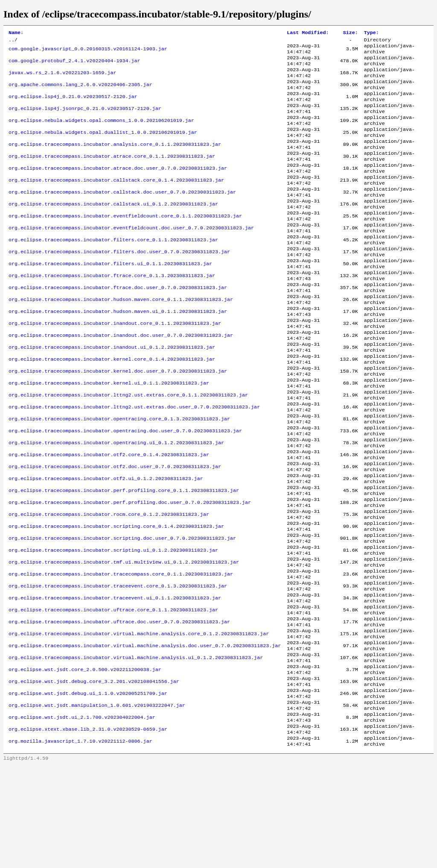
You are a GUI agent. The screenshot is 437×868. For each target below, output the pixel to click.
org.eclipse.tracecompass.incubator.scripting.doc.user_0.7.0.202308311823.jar (122, 611)
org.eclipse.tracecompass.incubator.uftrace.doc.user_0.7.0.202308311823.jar (119, 706)
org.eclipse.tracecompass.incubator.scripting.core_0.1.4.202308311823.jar (116, 597)
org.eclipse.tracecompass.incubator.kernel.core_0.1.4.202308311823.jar (112, 406)
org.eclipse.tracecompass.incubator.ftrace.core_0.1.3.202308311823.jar (112, 311)
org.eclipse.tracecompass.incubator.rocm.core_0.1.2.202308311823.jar (109, 584)
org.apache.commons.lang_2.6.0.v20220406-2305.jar (80, 93)
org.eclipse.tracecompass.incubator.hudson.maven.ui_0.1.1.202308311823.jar (118, 352)
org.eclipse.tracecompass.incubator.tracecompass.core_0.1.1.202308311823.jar (121, 652)
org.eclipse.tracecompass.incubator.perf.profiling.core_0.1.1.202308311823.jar (124, 556)
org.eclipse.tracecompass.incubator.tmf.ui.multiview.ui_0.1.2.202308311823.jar (124, 638)
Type (371, 33)
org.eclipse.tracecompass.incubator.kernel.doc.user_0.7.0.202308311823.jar (118, 420)
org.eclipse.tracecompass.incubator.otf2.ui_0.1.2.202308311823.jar (106, 543)
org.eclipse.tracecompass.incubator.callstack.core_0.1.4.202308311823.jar (116, 202)
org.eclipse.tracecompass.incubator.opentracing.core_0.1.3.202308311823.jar (119, 475)
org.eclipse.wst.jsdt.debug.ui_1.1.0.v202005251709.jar (88, 788)
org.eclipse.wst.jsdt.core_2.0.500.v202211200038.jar (85, 761)
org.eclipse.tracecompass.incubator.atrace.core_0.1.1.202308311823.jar (112, 174)
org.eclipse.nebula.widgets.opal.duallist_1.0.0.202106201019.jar (103, 147)
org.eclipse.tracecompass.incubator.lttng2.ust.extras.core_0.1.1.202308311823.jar (128, 447)
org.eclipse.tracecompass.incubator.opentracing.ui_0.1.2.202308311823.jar (116, 502)
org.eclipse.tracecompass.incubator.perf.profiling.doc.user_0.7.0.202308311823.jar (130, 570)
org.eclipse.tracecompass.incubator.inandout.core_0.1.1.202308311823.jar (115, 365)
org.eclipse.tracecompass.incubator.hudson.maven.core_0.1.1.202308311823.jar (121, 338)
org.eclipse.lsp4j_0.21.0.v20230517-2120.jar (73, 106)
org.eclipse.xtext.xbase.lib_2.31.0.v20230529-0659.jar (88, 829)
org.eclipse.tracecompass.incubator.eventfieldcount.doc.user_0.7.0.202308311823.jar (131, 256)
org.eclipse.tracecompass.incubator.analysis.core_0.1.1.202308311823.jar (115, 161)
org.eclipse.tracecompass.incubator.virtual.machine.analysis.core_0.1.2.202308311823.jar (139, 720)
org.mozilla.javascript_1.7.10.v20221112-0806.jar (80, 843)
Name (16, 33)
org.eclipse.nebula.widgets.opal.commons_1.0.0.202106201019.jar (101, 133)
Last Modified (308, 33)
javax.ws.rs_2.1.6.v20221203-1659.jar (62, 79)
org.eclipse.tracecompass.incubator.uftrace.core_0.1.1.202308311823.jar (113, 693)
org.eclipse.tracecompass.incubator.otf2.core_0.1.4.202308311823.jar (109, 515)
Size (351, 33)
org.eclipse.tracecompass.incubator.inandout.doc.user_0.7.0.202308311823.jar (121, 379)
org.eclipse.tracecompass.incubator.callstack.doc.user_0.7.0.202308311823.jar (122, 215)
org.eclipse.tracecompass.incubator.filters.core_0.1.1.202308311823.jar (113, 270)
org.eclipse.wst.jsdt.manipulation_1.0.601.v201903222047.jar (97, 802)
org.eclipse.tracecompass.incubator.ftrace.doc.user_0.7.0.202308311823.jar (118, 324)
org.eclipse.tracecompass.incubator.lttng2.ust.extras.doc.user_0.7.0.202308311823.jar (134, 461)
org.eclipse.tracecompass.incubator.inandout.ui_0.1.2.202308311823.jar (112, 393)
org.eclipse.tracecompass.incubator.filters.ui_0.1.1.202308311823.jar (110, 297)
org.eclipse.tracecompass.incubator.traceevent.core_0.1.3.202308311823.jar (118, 665)
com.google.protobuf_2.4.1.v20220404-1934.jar (74, 65)
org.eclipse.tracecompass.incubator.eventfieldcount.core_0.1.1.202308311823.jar (125, 243)
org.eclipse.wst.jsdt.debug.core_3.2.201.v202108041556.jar (94, 775)
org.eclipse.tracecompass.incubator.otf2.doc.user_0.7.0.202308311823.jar (115, 529)
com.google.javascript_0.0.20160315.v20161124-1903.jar (88, 52)
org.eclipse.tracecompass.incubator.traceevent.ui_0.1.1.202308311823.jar (115, 679)
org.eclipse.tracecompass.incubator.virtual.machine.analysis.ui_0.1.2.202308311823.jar (136, 747)
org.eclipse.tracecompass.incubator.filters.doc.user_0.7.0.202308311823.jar (119, 284)
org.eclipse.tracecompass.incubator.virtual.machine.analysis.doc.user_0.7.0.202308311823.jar (145, 734)
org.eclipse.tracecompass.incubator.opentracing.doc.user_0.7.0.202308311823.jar (125, 488)
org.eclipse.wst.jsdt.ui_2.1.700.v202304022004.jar (82, 816)
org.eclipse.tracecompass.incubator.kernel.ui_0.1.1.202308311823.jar (109, 434)
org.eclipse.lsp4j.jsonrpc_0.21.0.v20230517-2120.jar (85, 120)
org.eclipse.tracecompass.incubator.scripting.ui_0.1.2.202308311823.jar (113, 625)
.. (12, 41)
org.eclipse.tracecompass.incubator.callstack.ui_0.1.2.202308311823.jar (113, 229)
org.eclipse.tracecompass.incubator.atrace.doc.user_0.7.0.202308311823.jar (118, 188)
